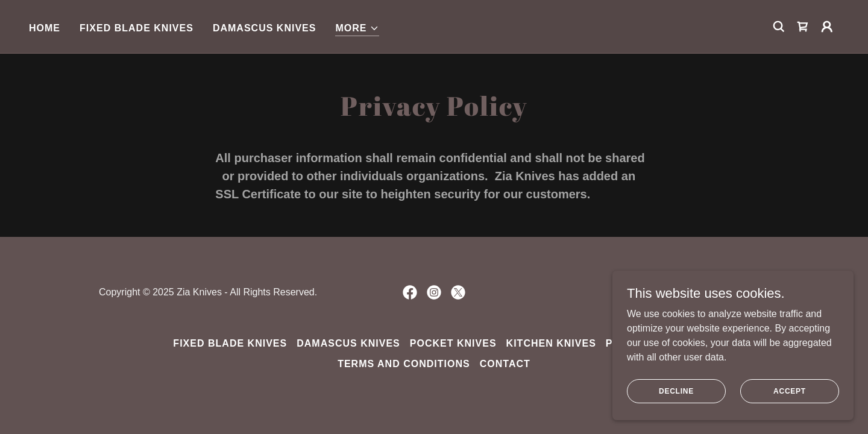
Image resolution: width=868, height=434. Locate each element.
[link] (803, 27)
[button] (357, 29)
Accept (790, 391)
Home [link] (45, 28)
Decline (676, 391)
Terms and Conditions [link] (404, 364)
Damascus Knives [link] (265, 28)
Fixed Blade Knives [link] (137, 28)
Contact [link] (505, 364)
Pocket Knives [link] (453, 343)
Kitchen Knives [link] (551, 343)
